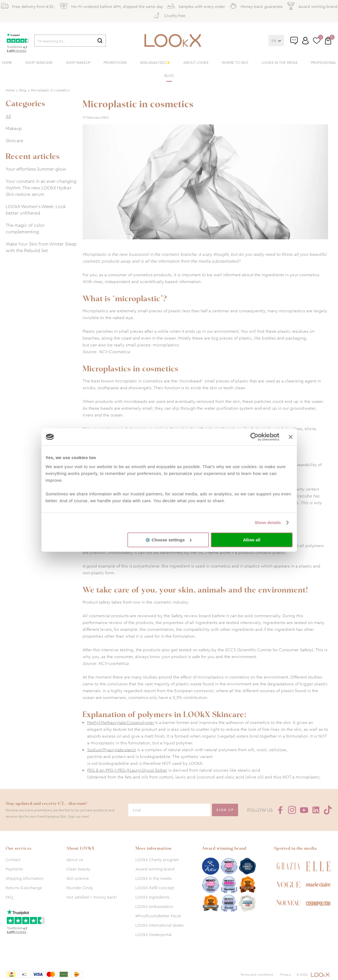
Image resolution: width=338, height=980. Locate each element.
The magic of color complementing (25, 229)
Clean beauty (78, 869)
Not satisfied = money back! (92, 897)
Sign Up (225, 810)
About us (75, 860)
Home (7, 63)
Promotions (115, 63)
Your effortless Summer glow (36, 169)
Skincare (14, 141)
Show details (268, 523)
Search (100, 41)
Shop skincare (39, 63)
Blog (169, 76)
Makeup (14, 128)
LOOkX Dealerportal (153, 935)
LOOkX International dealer (160, 925)
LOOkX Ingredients (152, 897)
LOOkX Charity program (157, 860)
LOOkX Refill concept (155, 888)
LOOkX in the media (280, 63)
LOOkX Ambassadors (154, 906)
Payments (14, 869)
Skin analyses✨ (155, 63)
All (8, 116)
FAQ (9, 897)
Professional (324, 63)
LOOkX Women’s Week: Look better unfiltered (36, 210)
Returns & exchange (24, 888)
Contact (13, 860)
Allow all (252, 540)
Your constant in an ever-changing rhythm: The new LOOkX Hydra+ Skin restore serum (41, 188)
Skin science (78, 878)
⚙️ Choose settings (168, 540)
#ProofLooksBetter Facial (158, 916)
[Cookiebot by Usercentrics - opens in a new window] (254, 437)
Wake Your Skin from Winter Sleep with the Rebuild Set (41, 247)
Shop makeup (78, 63)
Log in (305, 41)
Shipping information (25, 878)
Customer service (300, 43)
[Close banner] (291, 437)
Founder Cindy (80, 888)
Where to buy (235, 63)
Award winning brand (155, 869)
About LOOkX (196, 63)
